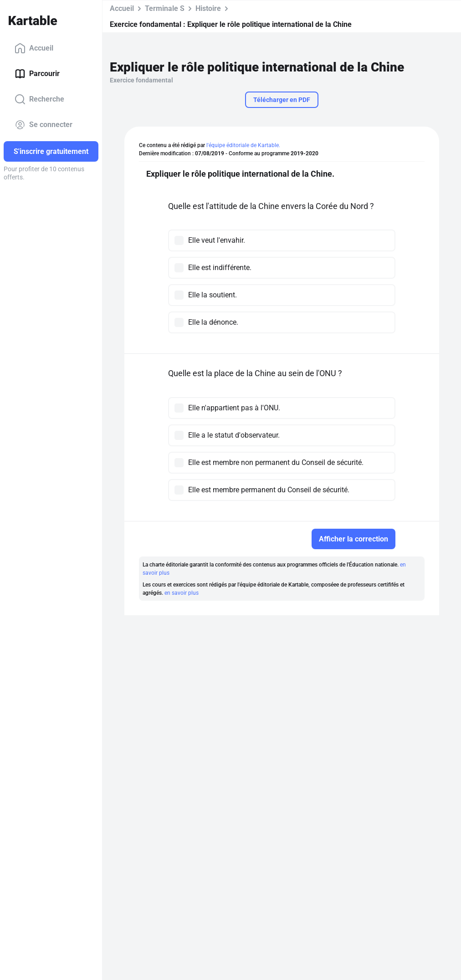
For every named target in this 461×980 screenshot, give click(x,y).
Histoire (208, 8)
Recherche (39, 99)
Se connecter (44, 125)
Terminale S (165, 8)
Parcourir (37, 74)
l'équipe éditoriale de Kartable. (243, 145)
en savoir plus (182, 593)
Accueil (34, 48)
